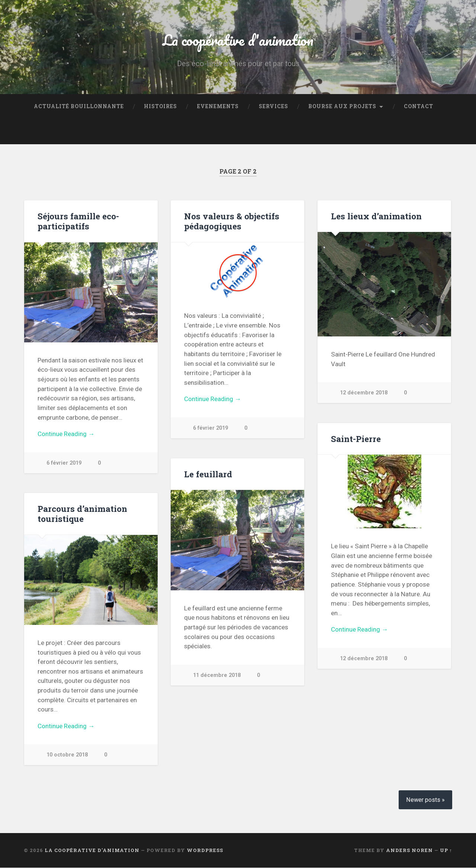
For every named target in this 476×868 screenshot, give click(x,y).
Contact (419, 106)
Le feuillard (208, 474)
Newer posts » (425, 800)
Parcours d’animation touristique (82, 514)
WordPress (205, 851)
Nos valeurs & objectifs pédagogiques (231, 221)
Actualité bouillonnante (79, 106)
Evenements (218, 106)
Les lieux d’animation (376, 216)
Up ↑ (446, 851)
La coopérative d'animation (238, 39)
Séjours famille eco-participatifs (78, 221)
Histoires (160, 106)
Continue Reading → (66, 434)
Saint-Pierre (356, 439)
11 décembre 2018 (217, 676)
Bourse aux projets (342, 106)
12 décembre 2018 (364, 393)
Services (274, 106)
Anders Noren (409, 851)
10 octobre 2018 (67, 755)
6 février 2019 (64, 463)
